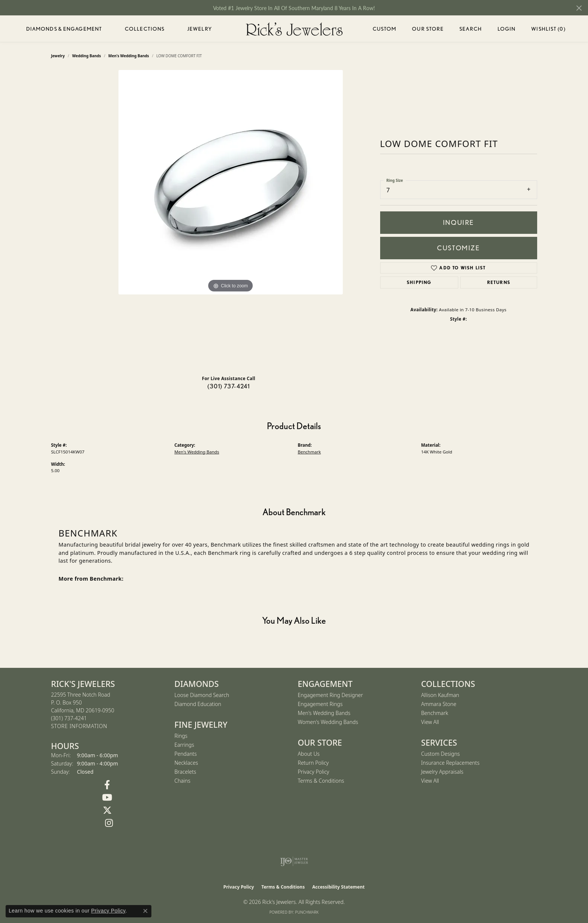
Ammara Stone (439, 704)
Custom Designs (441, 754)
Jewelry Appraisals (442, 772)
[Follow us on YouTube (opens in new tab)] (107, 798)
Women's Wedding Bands (328, 722)
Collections (145, 29)
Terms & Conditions (321, 781)
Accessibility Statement (338, 887)
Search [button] (471, 29)
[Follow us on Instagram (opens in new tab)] (109, 823)
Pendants (186, 754)
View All (430, 722)
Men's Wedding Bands (197, 452)
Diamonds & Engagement (64, 29)
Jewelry (200, 29)
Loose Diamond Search (202, 695)
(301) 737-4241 (229, 386)
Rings (181, 736)
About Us (309, 754)
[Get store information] (79, 726)
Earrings (184, 745)
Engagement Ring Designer (330, 695)
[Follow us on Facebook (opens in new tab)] (107, 785)
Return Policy (313, 763)
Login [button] (507, 30)
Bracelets (185, 772)
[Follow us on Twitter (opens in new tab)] (107, 810)
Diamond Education (198, 704)
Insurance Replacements (450, 763)
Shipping (419, 282)
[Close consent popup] (145, 911)
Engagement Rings (320, 704)
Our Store (428, 29)
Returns (499, 282)
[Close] (579, 8)
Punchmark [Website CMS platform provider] (307, 912)
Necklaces (186, 763)
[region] (231, 220)
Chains (183, 781)
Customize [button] (458, 248)
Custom (385, 29)
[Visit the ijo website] (294, 861)
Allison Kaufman (440, 695)
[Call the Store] (69, 718)
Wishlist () (548, 30)
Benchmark (310, 452)
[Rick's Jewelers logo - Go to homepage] (294, 29)
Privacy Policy (314, 772)
